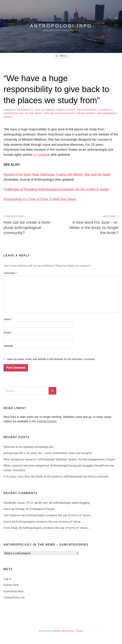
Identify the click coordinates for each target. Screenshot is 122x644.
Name (8, 319)
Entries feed (11, 585)
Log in (7, 579)
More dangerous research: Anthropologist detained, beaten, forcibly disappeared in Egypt (59, 459)
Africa (71, 110)
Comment (10, 273)
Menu (63, 56)
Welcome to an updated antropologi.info (28, 447)
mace (7, 509)
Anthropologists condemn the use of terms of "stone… (59, 515)
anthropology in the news (23, 113)
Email (8, 333)
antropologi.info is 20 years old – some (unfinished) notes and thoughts (48, 453)
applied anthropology (60, 113)
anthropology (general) (95, 110)
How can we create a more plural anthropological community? (30, 224)
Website (8, 346)
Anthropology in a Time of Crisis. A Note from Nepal (40, 199)
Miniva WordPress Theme (68, 631)
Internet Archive (47, 421)
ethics (8, 117)
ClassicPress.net (14, 598)
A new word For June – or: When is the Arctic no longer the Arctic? (92, 224)
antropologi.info (61, 25)
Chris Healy (11, 528)
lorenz (50, 110)
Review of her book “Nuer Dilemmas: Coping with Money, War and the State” (57, 174)
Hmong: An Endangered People (35, 509)
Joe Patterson (13, 515)
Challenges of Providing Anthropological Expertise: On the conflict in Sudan (56, 189)
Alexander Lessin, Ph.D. (19, 503)
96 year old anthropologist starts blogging (64, 503)
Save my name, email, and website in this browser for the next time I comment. (51, 359)
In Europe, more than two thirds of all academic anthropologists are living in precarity (56, 477)
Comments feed (13, 591)
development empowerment (97, 113)
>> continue (42, 155)
